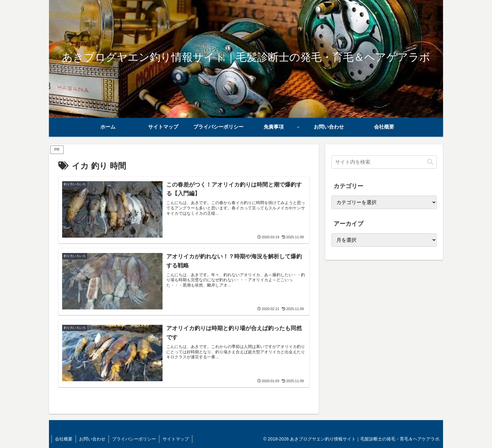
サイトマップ (176, 439)
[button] (430, 162)
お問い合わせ (92, 439)
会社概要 (64, 439)
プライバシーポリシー (134, 439)
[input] (384, 162)
